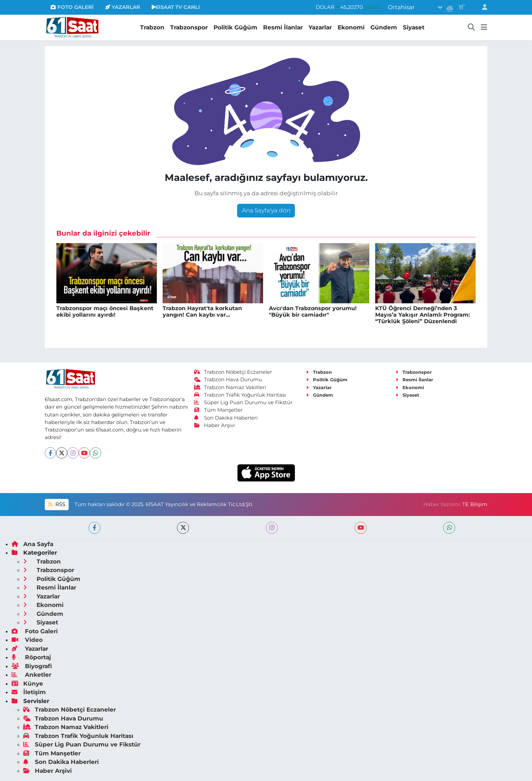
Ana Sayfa (32, 544)
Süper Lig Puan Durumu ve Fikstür (243, 402)
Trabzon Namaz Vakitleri (230, 387)
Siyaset (414, 27)
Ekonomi (351, 27)
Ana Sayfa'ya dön (266, 210)
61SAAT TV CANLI (176, 7)
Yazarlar (320, 27)
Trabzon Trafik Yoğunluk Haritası (240, 395)
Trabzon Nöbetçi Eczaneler (233, 372)
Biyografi (32, 666)
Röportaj (31, 657)
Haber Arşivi (214, 425)
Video (27, 640)
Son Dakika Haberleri (226, 418)
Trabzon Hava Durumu (228, 380)
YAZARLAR (123, 7)
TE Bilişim (475, 504)
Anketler (31, 675)
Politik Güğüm (235, 27)
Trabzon (152, 27)
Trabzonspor (189, 27)
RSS (57, 504)
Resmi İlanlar (283, 27)
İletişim (29, 692)
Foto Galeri (35, 631)
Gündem (384, 27)
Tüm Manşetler (218, 410)
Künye (27, 684)
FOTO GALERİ (72, 7)
